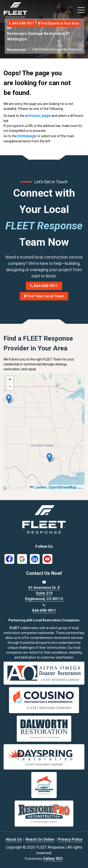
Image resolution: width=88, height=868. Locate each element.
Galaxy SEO (53, 859)
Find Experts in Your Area (59, 23)
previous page (38, 116)
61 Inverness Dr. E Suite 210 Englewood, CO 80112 (44, 593)
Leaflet (38, 487)
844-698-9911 (21, 23)
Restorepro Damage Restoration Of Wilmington (38, 36)
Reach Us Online (40, 839)
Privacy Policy (70, 839)
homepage (27, 136)
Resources (17, 50)
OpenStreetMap (63, 487)
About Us (14, 839)
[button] (9, 399)
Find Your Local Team (44, 296)
